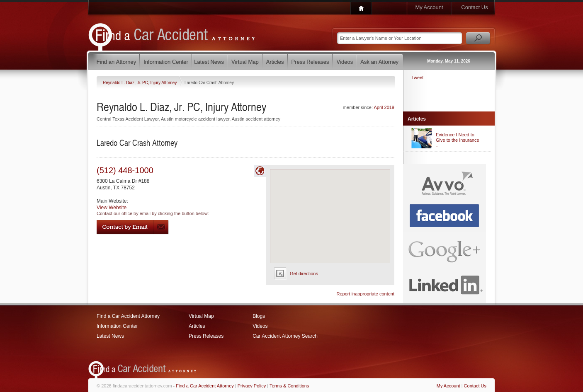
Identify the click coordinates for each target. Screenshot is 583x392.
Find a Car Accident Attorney (128, 316)
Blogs (259, 316)
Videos (260, 326)
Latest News (110, 336)
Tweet (417, 77)
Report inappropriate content (366, 294)
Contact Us (474, 7)
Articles (197, 326)
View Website (112, 208)
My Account (429, 7)
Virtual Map (201, 316)
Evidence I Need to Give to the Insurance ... (458, 140)
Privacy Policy (252, 386)
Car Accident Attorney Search (285, 336)
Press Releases (206, 336)
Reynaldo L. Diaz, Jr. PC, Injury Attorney (140, 83)
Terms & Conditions (289, 386)
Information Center (117, 326)
